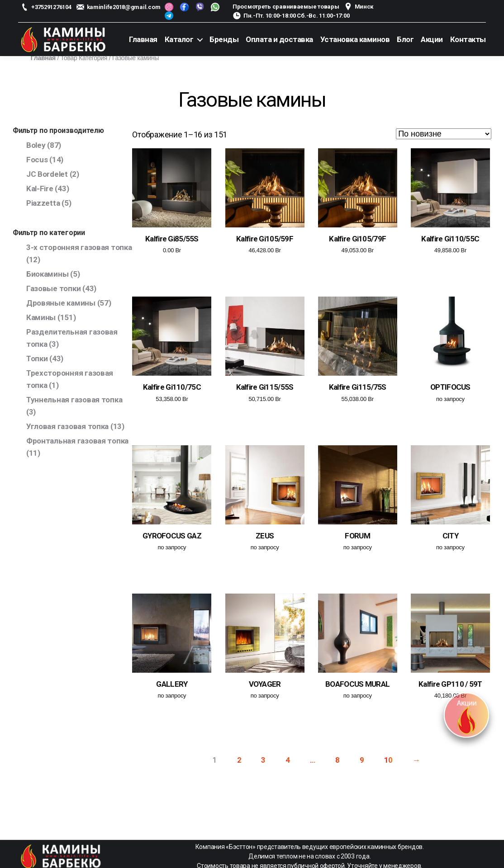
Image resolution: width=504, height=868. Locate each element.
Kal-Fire (40, 189)
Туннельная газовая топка (74, 400)
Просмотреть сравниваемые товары (286, 7)
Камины (41, 317)
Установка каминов (355, 39)
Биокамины (48, 274)
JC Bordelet (47, 174)
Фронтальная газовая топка (77, 441)
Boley (36, 145)
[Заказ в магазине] (444, 134)
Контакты (468, 39)
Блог (405, 39)
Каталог (179, 39)
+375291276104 (51, 7)
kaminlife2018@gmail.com (124, 7)
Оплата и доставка (279, 39)
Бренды (224, 39)
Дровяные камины (61, 303)
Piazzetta (43, 203)
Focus (37, 160)
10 (388, 760)
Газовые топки (54, 288)
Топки (37, 359)
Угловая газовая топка (67, 426)
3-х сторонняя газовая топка (79, 247)
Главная (143, 39)
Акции (432, 39)
